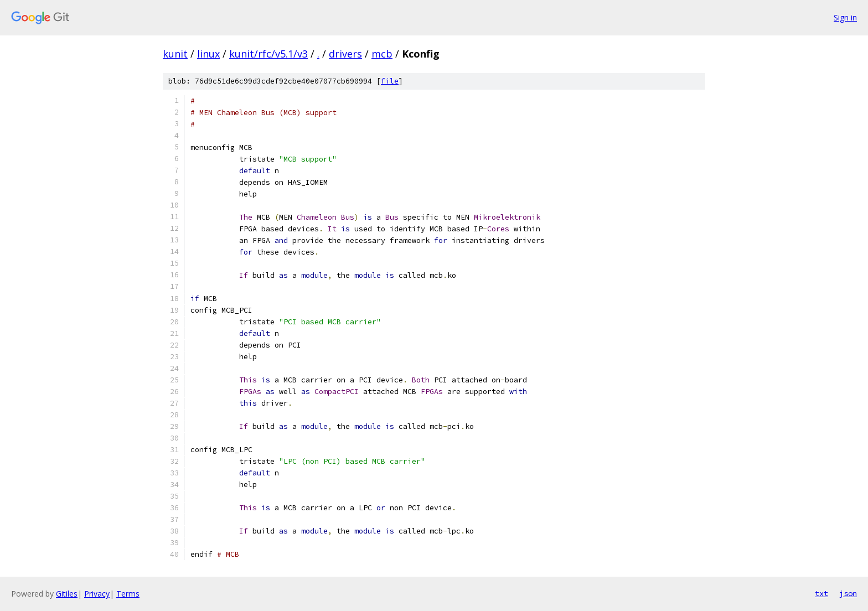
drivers (345, 54)
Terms (128, 594)
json (848, 593)
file (390, 81)
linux (208, 54)
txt (821, 593)
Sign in (845, 17)
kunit (175, 54)
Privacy (97, 594)
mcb (382, 54)
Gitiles (67, 594)
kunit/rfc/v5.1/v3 (268, 54)
